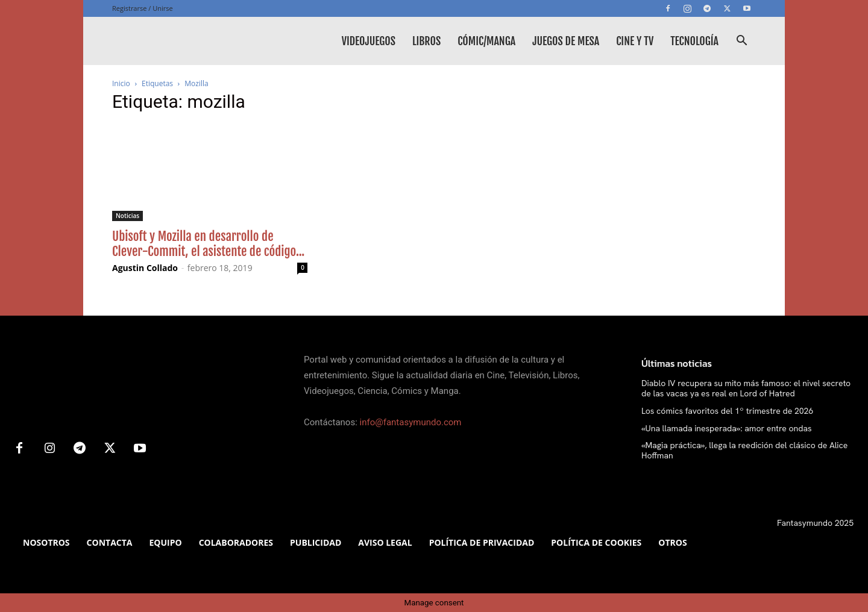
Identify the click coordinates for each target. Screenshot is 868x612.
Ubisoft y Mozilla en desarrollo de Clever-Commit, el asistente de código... (208, 244)
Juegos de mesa (566, 41)
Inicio (121, 83)
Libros (426, 41)
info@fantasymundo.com (411, 422)
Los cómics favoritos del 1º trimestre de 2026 (727, 411)
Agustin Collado (145, 268)
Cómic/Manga (486, 41)
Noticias (127, 216)
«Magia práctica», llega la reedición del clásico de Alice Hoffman (744, 450)
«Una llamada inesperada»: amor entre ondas (727, 428)
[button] (741, 42)
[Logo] (203, 41)
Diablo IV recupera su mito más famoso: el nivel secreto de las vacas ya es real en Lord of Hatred (746, 388)
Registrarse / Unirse (143, 8)
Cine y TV (635, 41)
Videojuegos (369, 41)
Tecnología (694, 41)
